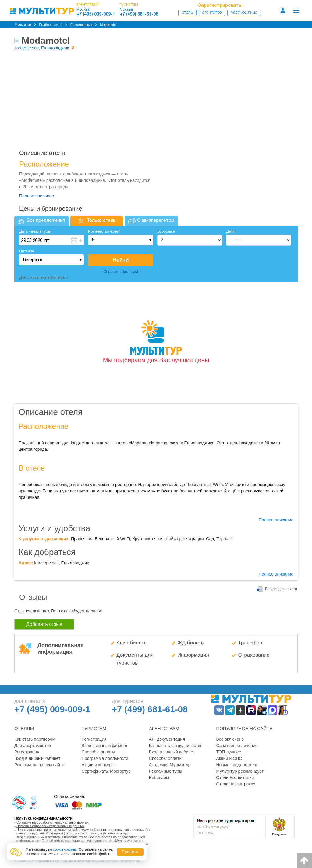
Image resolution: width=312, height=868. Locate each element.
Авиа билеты (132, 643)
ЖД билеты (191, 643)
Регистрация (27, 752)
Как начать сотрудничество (176, 746)
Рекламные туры (166, 771)
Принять (130, 852)
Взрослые (166, 232)
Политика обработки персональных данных (50, 826)
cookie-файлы (65, 849)
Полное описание (37, 196)
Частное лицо (244, 13)
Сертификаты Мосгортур (106, 771)
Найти (121, 260)
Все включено (230, 739)
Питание (27, 251)
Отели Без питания (235, 778)
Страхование (254, 655)
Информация (193, 655)
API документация (167, 739)
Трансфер (250, 643)
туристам (129, 5)
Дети (230, 232)
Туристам (94, 728)
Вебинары (159, 778)
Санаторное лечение (237, 746)
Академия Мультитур (170, 765)
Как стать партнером (35, 739)
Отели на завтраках (236, 784)
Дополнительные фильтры (42, 278)
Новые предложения (236, 765)
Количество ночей (104, 232)
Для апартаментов (33, 746)
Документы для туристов (135, 659)
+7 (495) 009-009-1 (96, 14)
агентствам (88, 5)
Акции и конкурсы (99, 765)
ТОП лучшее (229, 752)
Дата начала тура (35, 232)
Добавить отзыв (44, 624)
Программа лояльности (105, 758)
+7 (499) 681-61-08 (139, 14)
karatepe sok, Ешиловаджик (42, 48)
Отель (187, 13)
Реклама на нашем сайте (39, 765)
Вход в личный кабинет (37, 758)
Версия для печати (281, 589)
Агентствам (164, 728)
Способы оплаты (98, 752)
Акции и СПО (229, 758)
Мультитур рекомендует (240, 771)
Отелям (24, 728)
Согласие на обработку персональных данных (53, 822)
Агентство (212, 13)
